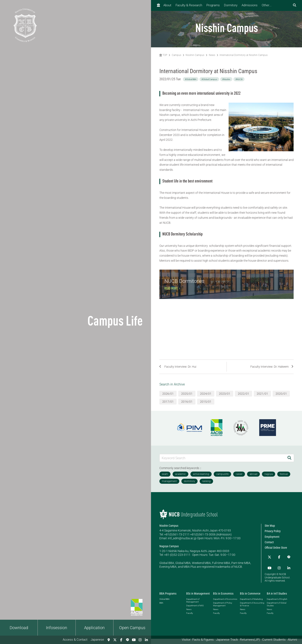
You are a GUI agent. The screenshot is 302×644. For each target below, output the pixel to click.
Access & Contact (75, 640)
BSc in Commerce (250, 599)
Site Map (270, 534)
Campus (176, 55)
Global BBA (164, 604)
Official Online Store (276, 556)
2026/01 (168, 402)
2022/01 (243, 402)
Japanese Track (227, 640)
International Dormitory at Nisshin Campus (244, 55)
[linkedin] (146, 640)
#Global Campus (209, 79)
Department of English (277, 604)
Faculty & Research (189, 5)
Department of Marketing (251, 604)
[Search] (289, 466)
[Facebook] (121, 640)
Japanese (97, 640)
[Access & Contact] (109, 640)
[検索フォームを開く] (295, 5)
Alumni (292, 640)
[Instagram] (140, 640)
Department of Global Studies (277, 609)
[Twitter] (115, 640)
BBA (161, 608)
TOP (163, 55)
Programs (213, 5)
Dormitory (231, 5)
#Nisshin (226, 79)
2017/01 (168, 410)
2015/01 (206, 410)
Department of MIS (195, 611)
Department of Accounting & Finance (252, 609)
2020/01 (281, 402)
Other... (267, 5)
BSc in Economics (223, 599)
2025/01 (187, 402)
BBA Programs (168, 599)
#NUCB (239, 79)
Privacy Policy (273, 539)
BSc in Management (198, 599)
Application (94, 628)
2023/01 (225, 402)
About (167, 5)
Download (19, 628)
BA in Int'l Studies (277, 599)
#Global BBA (191, 79)
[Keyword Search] (222, 466)
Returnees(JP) (250, 640)
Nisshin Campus (195, 55)
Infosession (57, 628)
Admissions (250, 5)
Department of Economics (225, 604)
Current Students (274, 640)
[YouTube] (134, 640)
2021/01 (262, 402)
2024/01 (206, 402)
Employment (272, 545)
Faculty (190, 618)
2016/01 (187, 410)
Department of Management (193, 606)
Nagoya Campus (169, 554)
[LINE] (128, 640)
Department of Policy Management (223, 609)
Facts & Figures (203, 640)
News (212, 55)
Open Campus (132, 628)
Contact (269, 550)
